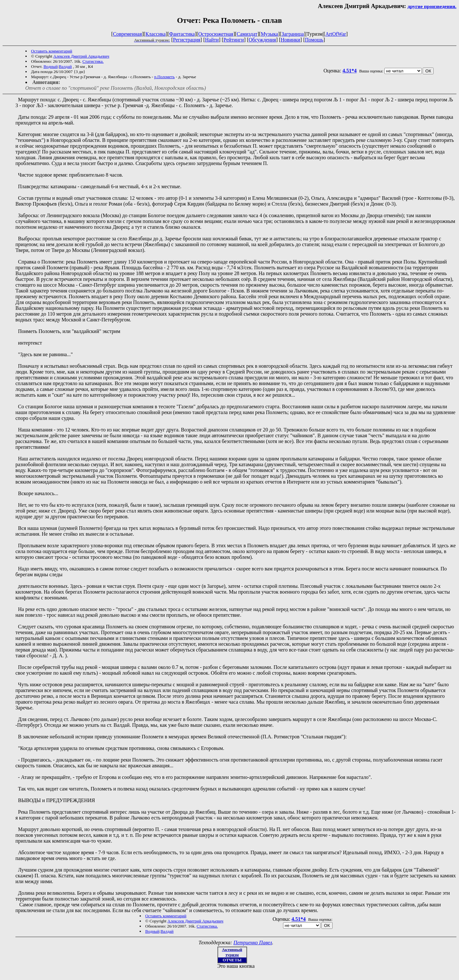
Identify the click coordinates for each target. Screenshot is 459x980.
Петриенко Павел (253, 943)
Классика (156, 34)
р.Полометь (164, 77)
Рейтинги (234, 40)
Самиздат (247, 34)
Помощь (314, 40)
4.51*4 (350, 71)
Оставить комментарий (52, 51)
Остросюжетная (216, 34)
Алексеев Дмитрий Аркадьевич (81, 56)
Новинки (291, 40)
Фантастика (182, 34)
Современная (127, 34)
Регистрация (187, 40)
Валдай (65, 66)
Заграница (293, 34)
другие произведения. (432, 6)
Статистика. (93, 61)
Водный (50, 66)
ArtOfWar (335, 34)
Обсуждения (262, 40)
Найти (212, 40)
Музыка (270, 34)
